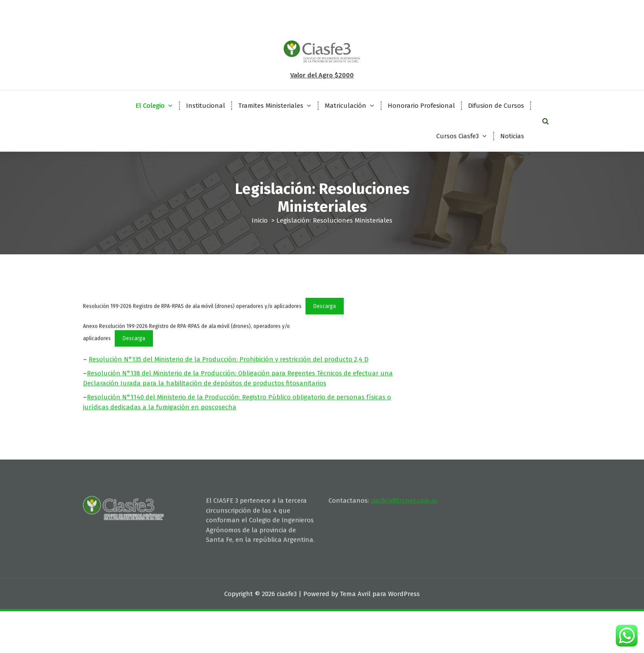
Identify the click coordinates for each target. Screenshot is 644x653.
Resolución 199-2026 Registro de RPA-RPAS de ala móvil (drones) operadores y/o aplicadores (192, 317)
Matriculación (345, 106)
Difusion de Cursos (496, 106)
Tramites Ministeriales (271, 106)
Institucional (206, 106)
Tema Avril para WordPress (380, 594)
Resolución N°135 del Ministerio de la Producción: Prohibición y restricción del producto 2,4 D (229, 370)
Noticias (512, 136)
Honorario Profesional (421, 106)
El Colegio (150, 106)
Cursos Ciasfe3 (458, 136)
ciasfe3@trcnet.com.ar (404, 483)
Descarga (325, 317)
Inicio (260, 220)
